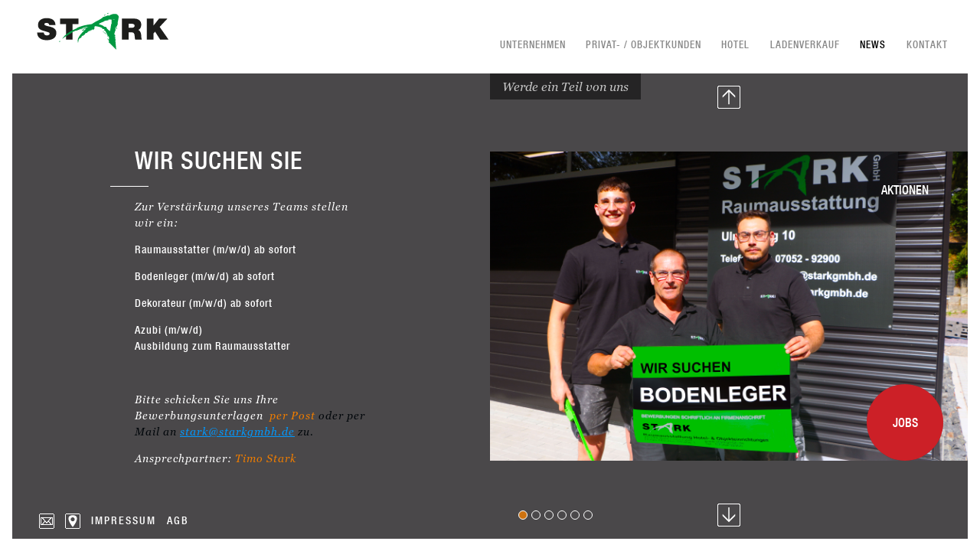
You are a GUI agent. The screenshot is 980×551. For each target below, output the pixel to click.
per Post (292, 416)
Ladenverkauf (805, 44)
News (873, 44)
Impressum (124, 520)
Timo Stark (266, 458)
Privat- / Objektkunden (644, 44)
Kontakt (927, 44)
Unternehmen (533, 44)
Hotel (735, 44)
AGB (178, 520)
